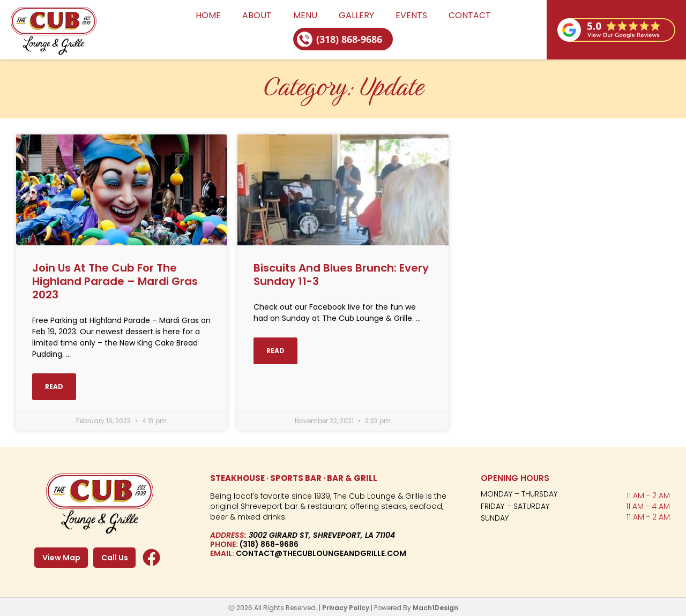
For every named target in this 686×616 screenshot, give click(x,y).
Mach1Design (435, 606)
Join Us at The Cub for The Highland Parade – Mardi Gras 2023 (115, 281)
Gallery (356, 15)
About (257, 15)
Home (208, 15)
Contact (470, 15)
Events (411, 15)
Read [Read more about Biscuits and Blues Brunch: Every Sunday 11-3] (275, 350)
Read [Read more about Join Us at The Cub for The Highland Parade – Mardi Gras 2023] (54, 385)
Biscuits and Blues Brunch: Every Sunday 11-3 (341, 274)
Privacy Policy (346, 606)
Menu (305, 15)
